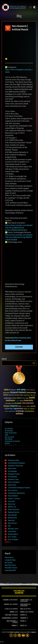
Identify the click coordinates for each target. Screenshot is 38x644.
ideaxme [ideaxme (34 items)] (22, 401)
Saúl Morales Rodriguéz (16, 463)
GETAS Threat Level (19, 592)
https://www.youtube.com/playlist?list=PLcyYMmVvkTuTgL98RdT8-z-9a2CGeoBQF (19, 237)
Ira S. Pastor (12, 537)
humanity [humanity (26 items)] (17, 401)
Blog (19, 16)
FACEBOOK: (6, 600)
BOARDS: (23, 612)
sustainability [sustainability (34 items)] (12, 411)
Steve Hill (11, 520)
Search (34, 363)
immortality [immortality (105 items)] (29, 401)
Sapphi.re (34, 632)
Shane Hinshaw (13, 509)
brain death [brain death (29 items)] (17, 395)
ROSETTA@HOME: (11, 621)
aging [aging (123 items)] (6, 390)
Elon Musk (8, 341)
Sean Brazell (12, 515)
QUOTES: (22, 626)
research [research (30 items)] (25, 409)
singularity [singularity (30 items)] (32, 409)
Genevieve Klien (13, 460)
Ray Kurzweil (9, 437)
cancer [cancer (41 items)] (21, 395)
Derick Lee (12, 504)
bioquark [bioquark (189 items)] (14, 393)
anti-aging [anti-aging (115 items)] (21, 390)
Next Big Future (10, 565)
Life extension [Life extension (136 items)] (28, 403)
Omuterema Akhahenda (16, 493)
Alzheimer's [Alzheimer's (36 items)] (14, 390)
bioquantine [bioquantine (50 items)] (6, 393)
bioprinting (23, 338)
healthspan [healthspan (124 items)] (10, 401)
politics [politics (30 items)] (28, 406)
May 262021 (8, 28)
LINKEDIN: (6, 604)
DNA (6, 435)
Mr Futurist (9, 563)
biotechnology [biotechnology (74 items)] (31, 393)
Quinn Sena (12, 468)
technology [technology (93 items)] (20, 411)
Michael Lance (13, 529)
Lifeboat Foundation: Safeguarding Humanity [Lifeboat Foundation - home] (14, 7)
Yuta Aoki (11, 501)
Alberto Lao (12, 507)
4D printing (9, 431)
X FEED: (7, 609)
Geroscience (9, 557)
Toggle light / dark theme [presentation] (35, 7)
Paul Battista (12, 477)
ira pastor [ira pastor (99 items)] (18, 403)
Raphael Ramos (15, 338)
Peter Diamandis (11, 433)
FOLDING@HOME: (6, 618)
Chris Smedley (13, 540)
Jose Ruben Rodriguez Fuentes (19, 488)
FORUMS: (14, 626)
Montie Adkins (13, 534)
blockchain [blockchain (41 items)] (11, 395)
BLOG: (22, 609)
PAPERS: (22, 621)
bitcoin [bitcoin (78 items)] (6, 395)
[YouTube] (23, 635)
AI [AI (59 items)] (10, 390)
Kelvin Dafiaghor (14, 482)
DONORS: (12, 612)
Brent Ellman (12, 523)
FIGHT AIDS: (8, 615)
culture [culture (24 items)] (32, 395)
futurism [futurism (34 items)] (23, 398)
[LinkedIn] (19, 635)
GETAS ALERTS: (24, 604)
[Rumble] (27, 635)
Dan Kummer (13, 490)
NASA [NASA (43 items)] (20, 406)
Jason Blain (12, 531)
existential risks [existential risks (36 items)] (8, 398)
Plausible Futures (11, 568)
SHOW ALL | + (8, 542)
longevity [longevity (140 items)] (14, 406)
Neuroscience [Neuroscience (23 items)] (24, 406)
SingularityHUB (10, 570)
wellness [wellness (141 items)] (19, 414)
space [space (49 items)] (6, 411)
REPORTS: (23, 615)
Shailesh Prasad (14, 474)
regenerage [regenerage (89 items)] (9, 409)
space (19, 341)
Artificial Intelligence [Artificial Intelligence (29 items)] (30, 390)
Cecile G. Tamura (14, 499)
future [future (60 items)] (19, 398)
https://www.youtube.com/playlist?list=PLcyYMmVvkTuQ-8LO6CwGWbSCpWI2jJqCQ (19, 228)
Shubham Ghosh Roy (15, 466)
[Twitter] (15, 635)
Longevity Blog (10, 560)
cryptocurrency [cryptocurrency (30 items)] (27, 395)
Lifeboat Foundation (14, 632)
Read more (19, 347)
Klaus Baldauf (13, 496)
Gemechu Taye (13, 479)
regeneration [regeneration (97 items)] (18, 409)
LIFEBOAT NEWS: (25, 600)
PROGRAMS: (23, 618)
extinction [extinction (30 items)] (14, 398)
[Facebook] (11, 635)
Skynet (7, 443)
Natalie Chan (12, 518)
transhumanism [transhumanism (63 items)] (29, 411)
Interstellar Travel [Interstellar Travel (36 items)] (10, 404)
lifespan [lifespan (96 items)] (7, 406)
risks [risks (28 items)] (29, 409)
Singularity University (12, 441)
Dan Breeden (12, 471)
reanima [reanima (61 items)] (33, 406)
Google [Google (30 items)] (27, 398)
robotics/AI (14, 341)
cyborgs (29, 338)
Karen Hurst (12, 485)
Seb (9, 526)
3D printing (9, 429)
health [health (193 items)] (32, 398)
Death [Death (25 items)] (34, 395)
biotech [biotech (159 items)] (22, 393)
